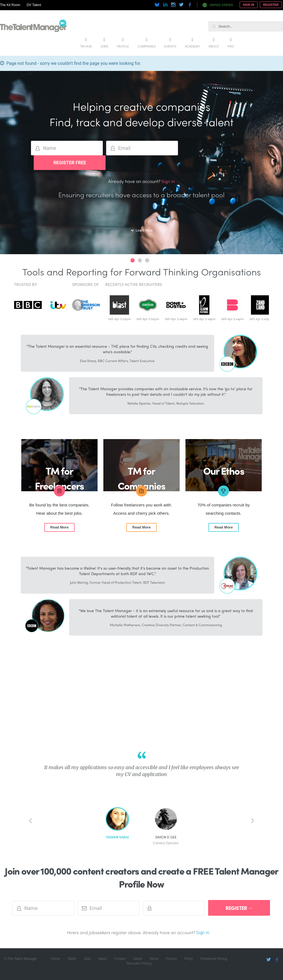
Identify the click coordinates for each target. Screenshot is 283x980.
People (123, 46)
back (30, 821)
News (103, 959)
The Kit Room (10, 5)
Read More (59, 527)
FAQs (188, 959)
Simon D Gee (166, 840)
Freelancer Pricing (214, 959)
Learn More (144, 230)
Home (55, 959)
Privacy (171, 959)
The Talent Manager (33, 27)
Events (170, 46)
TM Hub (86, 46)
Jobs (104, 46)
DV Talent (34, 5)
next (253, 821)
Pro (231, 46)
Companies (147, 46)
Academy (192, 46)
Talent (72, 959)
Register (271, 5)
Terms (154, 959)
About (214, 46)
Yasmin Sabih (117, 837)
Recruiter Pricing (139, 963)
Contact (120, 959)
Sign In (249, 5)
